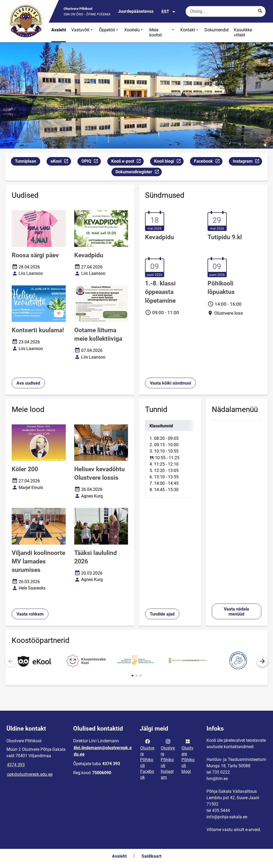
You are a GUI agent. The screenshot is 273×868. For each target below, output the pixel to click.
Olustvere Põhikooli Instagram (168, 759)
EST (169, 12)
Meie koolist (162, 32)
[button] (262, 661)
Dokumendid (217, 30)
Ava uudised (28, 383)
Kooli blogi (169, 162)
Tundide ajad (162, 614)
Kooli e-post (127, 162)
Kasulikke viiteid (243, 32)
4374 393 (16, 765)
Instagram (247, 162)
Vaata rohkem (30, 614)
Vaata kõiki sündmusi (170, 383)
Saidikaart (151, 856)
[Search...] (260, 11)
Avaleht (59, 30)
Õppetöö (109, 32)
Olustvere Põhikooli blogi (188, 756)
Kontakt (190, 32)
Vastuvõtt (82, 32)
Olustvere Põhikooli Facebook (147, 759)
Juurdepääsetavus (136, 11)
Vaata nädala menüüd (236, 612)
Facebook (208, 162)
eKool (61, 162)
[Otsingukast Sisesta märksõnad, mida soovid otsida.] (226, 11)
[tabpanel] (170, 459)
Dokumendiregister (138, 173)
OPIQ (91, 162)
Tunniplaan (26, 161)
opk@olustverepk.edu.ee (30, 774)
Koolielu (134, 32)
